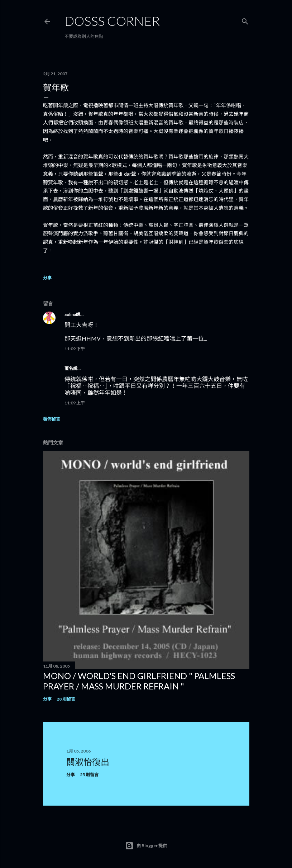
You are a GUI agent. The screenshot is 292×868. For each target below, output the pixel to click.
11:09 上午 (75, 403)
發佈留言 (52, 419)
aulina (70, 314)
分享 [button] (47, 278)
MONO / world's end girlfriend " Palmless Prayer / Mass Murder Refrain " (139, 681)
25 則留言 (89, 775)
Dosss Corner (112, 21)
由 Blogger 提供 (146, 846)
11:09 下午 (75, 349)
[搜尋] (245, 20)
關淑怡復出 (88, 762)
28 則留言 (66, 699)
